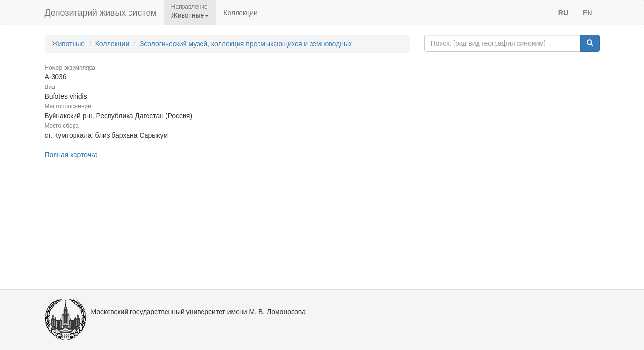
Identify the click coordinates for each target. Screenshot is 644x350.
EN (587, 13)
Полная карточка (72, 155)
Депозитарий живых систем (101, 13)
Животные (69, 44)
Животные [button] (190, 15)
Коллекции (240, 13)
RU (563, 13)
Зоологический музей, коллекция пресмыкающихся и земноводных (246, 44)
